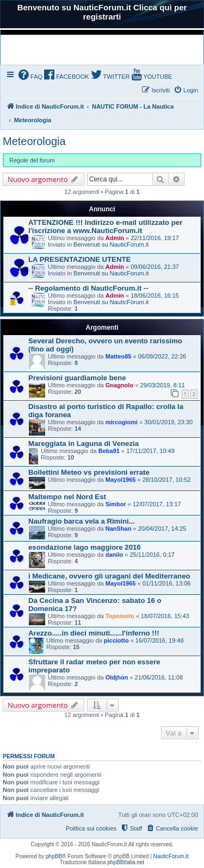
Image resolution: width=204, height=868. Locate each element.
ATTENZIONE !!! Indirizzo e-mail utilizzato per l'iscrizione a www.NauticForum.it (105, 227)
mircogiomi (122, 422)
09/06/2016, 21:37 (155, 267)
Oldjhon (117, 677)
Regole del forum (32, 160)
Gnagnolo (119, 385)
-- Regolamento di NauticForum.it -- (88, 288)
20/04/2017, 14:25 (162, 529)
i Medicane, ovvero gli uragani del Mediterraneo (109, 576)
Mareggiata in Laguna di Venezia (84, 444)
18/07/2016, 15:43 (165, 616)
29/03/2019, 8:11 (162, 385)
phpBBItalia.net (126, 862)
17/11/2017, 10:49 (150, 451)
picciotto (116, 640)
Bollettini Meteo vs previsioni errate (89, 472)
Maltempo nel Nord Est (67, 497)
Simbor (116, 504)
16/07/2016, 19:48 (160, 640)
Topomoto (120, 616)
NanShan (119, 529)
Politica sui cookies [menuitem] (91, 828)
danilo (114, 555)
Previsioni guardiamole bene (77, 378)
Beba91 (109, 451)
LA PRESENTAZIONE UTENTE (79, 259)
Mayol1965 (121, 480)
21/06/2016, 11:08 (159, 677)
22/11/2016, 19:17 (155, 238)
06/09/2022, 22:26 (162, 356)
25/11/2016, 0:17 (152, 555)
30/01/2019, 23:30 (168, 422)
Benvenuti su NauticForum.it (111, 244)
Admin (115, 238)
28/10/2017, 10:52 (167, 480)
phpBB (54, 856)
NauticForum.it (171, 856)
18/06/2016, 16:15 (155, 295)
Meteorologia (34, 141)
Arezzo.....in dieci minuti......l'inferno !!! (94, 633)
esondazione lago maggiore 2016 (85, 547)
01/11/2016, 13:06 (167, 583)
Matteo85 (119, 356)
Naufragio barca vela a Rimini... (82, 521)
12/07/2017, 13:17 (157, 504)
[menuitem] (30, 76)
